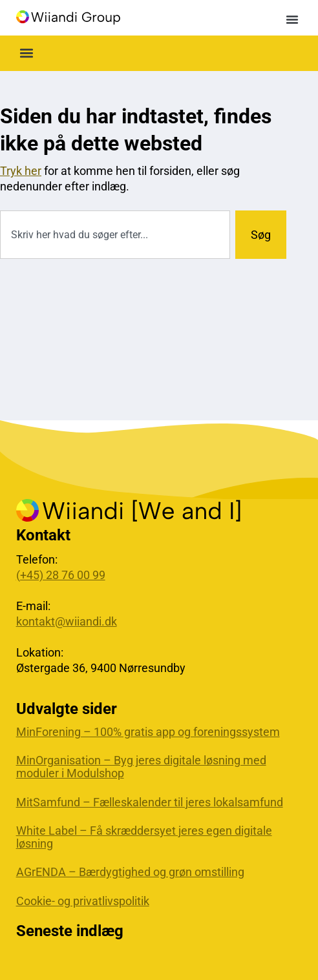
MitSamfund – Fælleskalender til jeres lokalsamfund (150, 802)
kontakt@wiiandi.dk (67, 621)
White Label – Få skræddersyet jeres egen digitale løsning (144, 837)
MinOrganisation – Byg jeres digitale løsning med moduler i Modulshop (141, 767)
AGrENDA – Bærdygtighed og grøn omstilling (130, 872)
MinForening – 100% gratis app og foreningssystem (148, 732)
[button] (292, 19)
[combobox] (115, 235)
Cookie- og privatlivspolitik (83, 901)
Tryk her (21, 171)
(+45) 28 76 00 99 (61, 575)
